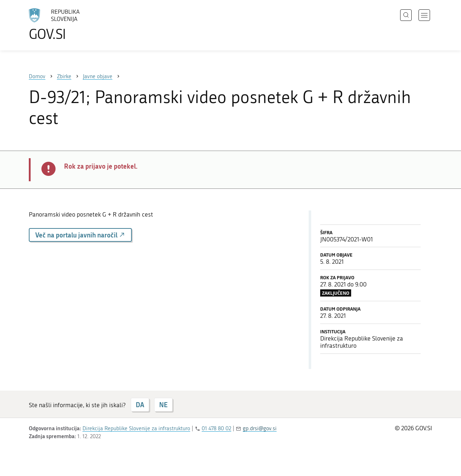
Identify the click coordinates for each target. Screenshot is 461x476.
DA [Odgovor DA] (140, 405)
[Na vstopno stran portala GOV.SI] (74, 25)
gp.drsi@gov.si (260, 428)
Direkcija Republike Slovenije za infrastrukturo (136, 428)
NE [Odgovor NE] (163, 405)
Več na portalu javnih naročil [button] (80, 235)
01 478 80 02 (216, 428)
